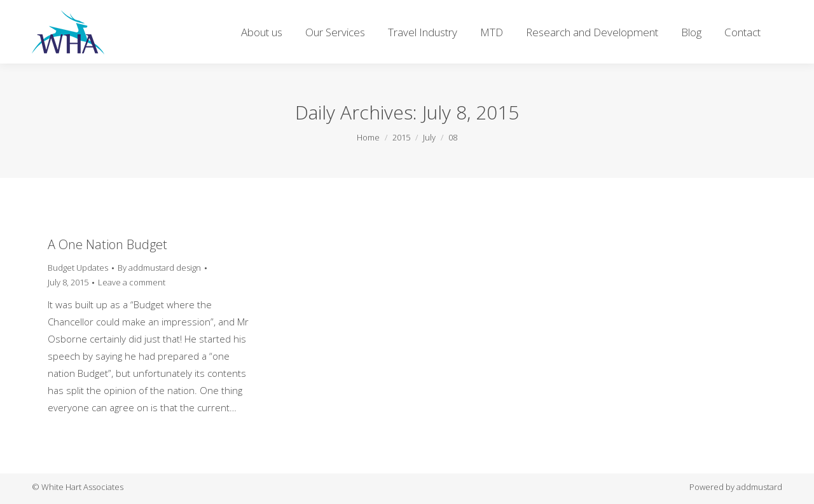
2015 (401, 137)
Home (368, 137)
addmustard (759, 487)
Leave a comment (132, 282)
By (159, 268)
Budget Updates (78, 268)
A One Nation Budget (107, 244)
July (429, 137)
